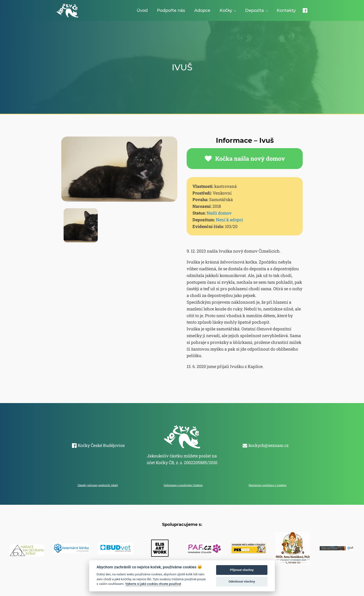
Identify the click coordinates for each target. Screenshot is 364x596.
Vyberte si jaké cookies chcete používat (153, 584)
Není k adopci (229, 220)
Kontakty (286, 10)
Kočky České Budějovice (101, 445)
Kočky (226, 10)
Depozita (255, 10)
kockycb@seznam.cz (268, 445)
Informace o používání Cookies (183, 485)
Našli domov (219, 213)
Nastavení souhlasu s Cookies (268, 485)
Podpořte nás (171, 10)
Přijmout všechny (242, 570)
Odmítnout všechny (242, 581)
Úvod (142, 10)
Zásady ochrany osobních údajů (98, 485)
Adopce (202, 10)
